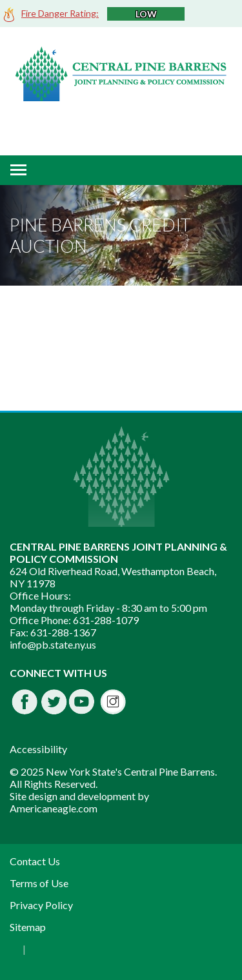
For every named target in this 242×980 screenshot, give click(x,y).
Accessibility (38, 749)
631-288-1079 (106, 620)
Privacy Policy (41, 905)
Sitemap (28, 927)
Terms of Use (39, 883)
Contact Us (35, 861)
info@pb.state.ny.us (53, 644)
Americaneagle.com (54, 808)
